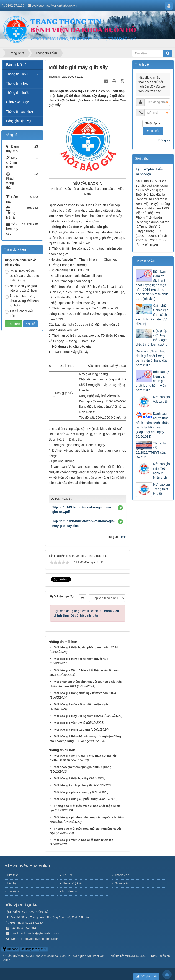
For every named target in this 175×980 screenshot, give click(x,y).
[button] (120, 508)
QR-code (10, 949)
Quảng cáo (122, 883)
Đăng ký (164, 140)
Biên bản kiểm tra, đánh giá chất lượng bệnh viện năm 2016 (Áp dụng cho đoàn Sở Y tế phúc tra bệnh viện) (152, 285)
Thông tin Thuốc (18, 93)
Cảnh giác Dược (18, 102)
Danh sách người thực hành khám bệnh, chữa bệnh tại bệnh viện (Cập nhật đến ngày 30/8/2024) (152, 425)
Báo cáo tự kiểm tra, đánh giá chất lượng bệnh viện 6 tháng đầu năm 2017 (152, 358)
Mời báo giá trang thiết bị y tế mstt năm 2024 (85, 693)
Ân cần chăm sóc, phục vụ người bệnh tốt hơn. (22, 301)
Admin (122, 537)
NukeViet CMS (97, 956)
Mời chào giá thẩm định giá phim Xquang (82, 767)
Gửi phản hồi (146, 976)
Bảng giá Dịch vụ (18, 121)
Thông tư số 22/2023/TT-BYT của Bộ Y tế (151, 450)
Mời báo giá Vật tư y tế (69, 723)
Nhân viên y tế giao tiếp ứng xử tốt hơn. (21, 288)
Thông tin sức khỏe (20, 111)
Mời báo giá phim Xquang (72, 730)
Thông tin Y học (17, 83)
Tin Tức (67, 875)
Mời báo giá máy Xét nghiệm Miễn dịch (162, 471)
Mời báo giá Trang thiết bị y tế (162, 489)
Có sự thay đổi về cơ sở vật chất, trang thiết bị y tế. (22, 276)
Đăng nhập (153, 131)
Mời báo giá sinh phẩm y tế (73, 785)
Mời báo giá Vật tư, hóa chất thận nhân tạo (84, 840)
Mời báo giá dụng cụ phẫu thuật (76, 799)
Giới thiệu (13, 875)
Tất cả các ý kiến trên (19, 313)
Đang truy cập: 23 (34, 949)
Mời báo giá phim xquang (72, 792)
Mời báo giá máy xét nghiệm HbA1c (79, 716)
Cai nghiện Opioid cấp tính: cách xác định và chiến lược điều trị (152, 315)
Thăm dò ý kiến (73, 883)
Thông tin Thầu (17, 74)
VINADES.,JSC (135, 956)
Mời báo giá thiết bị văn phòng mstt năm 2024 (86, 647)
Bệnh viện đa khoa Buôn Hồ (52, 956)
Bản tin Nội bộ (16, 65)
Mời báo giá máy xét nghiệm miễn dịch (81, 704)
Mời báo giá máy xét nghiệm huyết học (81, 659)
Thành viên (122, 875)
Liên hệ (12, 883)
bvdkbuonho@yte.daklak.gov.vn (54, 5)
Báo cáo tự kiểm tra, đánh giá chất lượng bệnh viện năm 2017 (152, 381)
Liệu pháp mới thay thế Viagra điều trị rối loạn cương (152, 338)
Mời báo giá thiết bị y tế (70, 778)
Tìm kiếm (13, 891)
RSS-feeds (70, 891)
